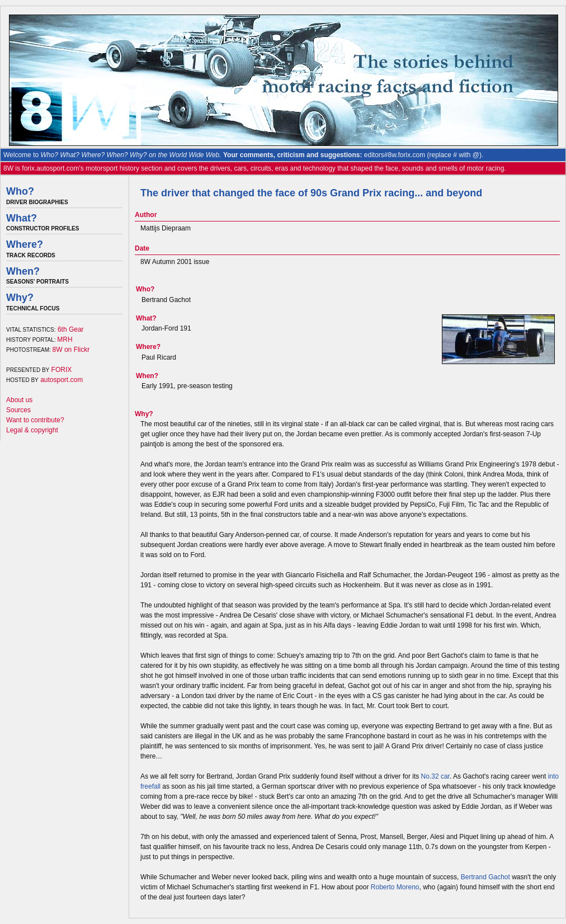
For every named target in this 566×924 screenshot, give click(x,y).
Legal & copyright (32, 430)
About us (19, 400)
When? (23, 271)
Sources (18, 410)
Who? (20, 191)
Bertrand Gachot (485, 877)
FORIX (62, 370)
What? (22, 218)
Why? (20, 298)
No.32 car (435, 776)
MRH (65, 340)
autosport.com (62, 380)
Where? (25, 244)
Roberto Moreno (395, 887)
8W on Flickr (71, 350)
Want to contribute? (35, 420)
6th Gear (71, 329)
